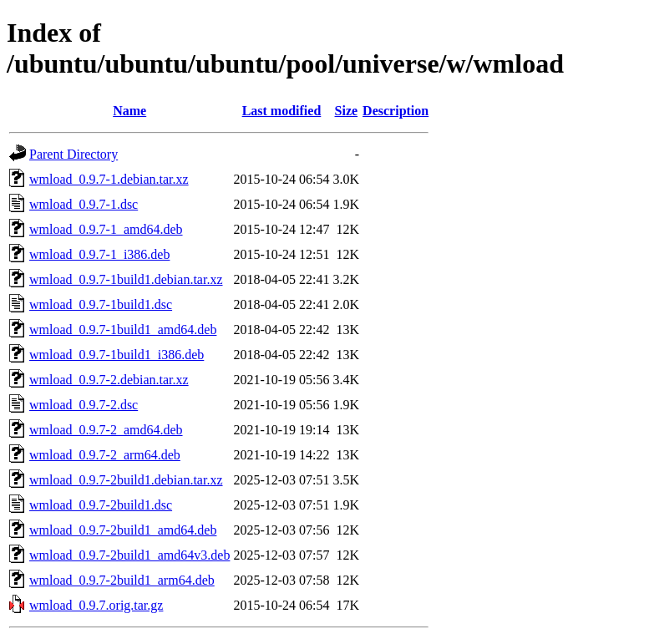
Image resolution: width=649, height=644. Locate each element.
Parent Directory (74, 154)
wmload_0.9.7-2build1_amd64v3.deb (129, 555)
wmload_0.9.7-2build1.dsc (101, 505)
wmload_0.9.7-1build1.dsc (101, 304)
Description (395, 111)
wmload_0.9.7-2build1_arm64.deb (122, 580)
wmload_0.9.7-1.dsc (84, 204)
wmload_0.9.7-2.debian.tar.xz (109, 380)
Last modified (282, 111)
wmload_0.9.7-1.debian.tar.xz (109, 179)
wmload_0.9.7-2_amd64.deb (106, 430)
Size (347, 111)
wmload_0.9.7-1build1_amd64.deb (123, 330)
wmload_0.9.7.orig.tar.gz (96, 605)
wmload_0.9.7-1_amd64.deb (106, 229)
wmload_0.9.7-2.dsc (84, 405)
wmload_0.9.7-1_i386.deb (99, 254)
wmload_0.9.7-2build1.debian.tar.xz (126, 480)
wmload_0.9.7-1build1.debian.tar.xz (126, 279)
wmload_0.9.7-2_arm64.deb (105, 455)
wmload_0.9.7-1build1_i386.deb (117, 355)
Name (129, 111)
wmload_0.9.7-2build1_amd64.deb (123, 530)
